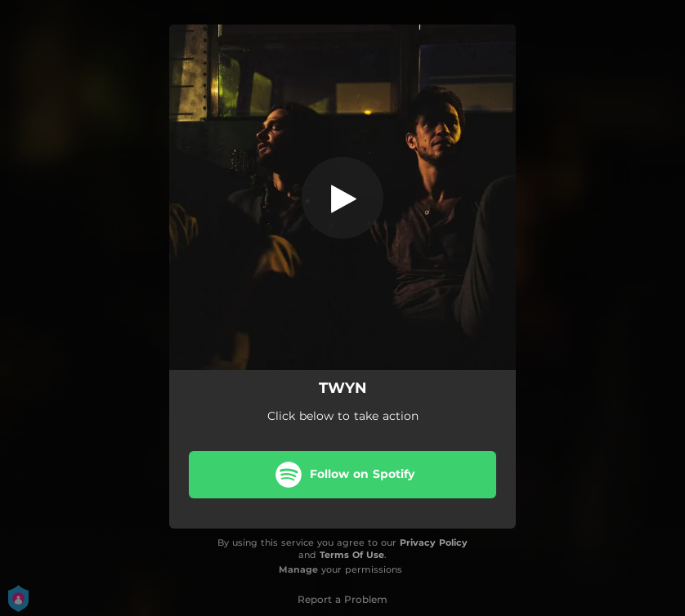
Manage (298, 569)
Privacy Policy (434, 542)
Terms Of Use (352, 555)
